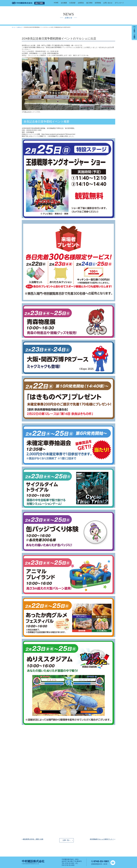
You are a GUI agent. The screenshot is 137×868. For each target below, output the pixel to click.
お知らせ (19, 27)
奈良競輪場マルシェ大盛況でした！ (102, 839)
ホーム (14, 27)
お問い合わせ (108, 3)
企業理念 (81, 3)
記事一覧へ (67, 840)
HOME (56, 3)
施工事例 (89, 3)
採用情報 (98, 3)
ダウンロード (119, 3)
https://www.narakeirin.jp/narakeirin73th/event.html (58, 134)
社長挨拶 (72, 3)
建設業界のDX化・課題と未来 (33, 839)
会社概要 (64, 3)
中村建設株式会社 (33, 861)
